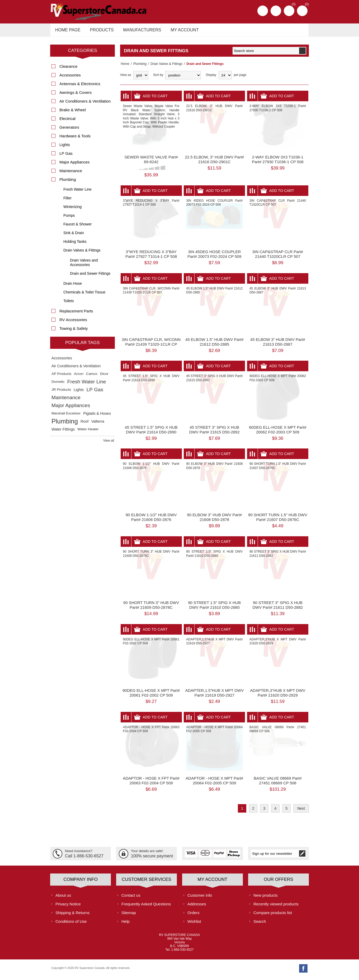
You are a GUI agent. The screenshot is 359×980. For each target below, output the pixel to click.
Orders (193, 915)
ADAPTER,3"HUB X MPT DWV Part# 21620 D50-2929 (278, 696)
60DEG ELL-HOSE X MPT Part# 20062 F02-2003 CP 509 (278, 432)
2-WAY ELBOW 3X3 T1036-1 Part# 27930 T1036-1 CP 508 (278, 162)
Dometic (58, 385)
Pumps (69, 218)
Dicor (104, 377)
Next (301, 811)
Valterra (98, 424)
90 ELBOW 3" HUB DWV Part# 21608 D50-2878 (214, 520)
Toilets (69, 304)
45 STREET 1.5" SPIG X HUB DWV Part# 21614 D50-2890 (151, 432)
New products (266, 898)
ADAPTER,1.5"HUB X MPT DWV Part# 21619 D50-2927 (214, 696)
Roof (84, 424)
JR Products (61, 392)
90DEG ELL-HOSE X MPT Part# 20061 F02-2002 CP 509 (151, 696)
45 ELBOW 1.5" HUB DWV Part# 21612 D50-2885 (214, 345)
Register (263, 11)
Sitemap (129, 915)
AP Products (61, 377)
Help (126, 924)
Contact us (131, 898)
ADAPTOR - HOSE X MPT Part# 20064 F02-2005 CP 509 (214, 783)
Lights (65, 148)
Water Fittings (63, 432)
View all (109, 443)
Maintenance (71, 174)
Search (260, 924)
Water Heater (88, 432)
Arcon (79, 377)
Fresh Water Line (77, 192)
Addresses (197, 907)
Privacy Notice (68, 907)
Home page (67, 31)
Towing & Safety (74, 331)
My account (180, 31)
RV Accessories (73, 323)
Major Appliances (74, 165)
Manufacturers (139, 31)
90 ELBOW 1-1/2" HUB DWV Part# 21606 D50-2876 (151, 520)
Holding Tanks (75, 244)
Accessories (70, 78)
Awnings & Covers (75, 95)
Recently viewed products (276, 907)
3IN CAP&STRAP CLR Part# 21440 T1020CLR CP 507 (278, 257)
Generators (69, 130)
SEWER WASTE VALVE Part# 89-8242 (151, 162)
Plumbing (138, 67)
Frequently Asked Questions (146, 907)
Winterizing (72, 210)
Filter (67, 201)
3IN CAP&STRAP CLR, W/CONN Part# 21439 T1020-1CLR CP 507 (151, 347)
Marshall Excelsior (66, 416)
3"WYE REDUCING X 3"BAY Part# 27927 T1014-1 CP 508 (151, 257)
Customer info (200, 898)
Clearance (68, 69)
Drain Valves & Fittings (165, 67)
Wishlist (194, 924)
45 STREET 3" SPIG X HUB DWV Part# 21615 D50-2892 (214, 432)
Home (124, 67)
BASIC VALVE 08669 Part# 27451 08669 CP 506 (278, 783)
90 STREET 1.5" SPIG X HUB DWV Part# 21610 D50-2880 (214, 608)
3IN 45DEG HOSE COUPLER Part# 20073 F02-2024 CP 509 (214, 257)
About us (63, 898)
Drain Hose (73, 286)
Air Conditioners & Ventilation (85, 104)
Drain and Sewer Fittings (90, 276)
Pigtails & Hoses (97, 416)
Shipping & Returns (72, 915)
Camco (92, 377)
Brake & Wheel (73, 113)
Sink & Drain (74, 236)
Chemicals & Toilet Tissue (84, 295)
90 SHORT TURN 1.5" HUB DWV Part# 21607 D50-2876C (278, 520)
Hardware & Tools (75, 139)
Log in (276, 11)
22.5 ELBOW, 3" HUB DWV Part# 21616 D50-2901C (214, 162)
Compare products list (273, 915)
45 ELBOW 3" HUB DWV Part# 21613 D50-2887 (278, 345)
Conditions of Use (71, 924)
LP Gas (66, 156)
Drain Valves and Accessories (84, 265)
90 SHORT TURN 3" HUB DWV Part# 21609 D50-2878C (151, 608)
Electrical (67, 121)
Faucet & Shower (77, 227)
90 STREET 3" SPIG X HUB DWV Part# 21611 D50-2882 (278, 608)
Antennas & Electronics (80, 87)
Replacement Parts (76, 314)
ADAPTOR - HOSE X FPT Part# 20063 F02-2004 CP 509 (151, 783)
